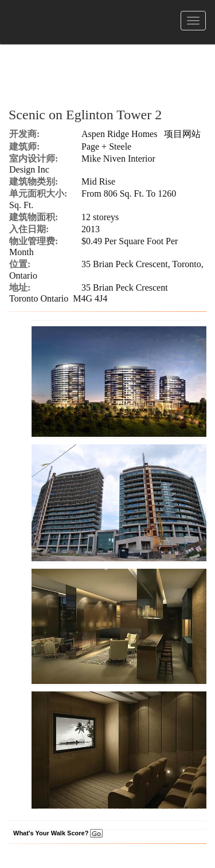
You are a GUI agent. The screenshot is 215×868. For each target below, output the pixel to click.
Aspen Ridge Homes (119, 134)
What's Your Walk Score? (58, 833)
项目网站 (182, 134)
